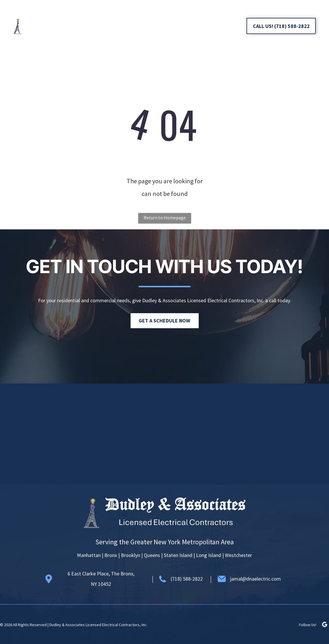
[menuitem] (143, 16)
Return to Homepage (165, 218)
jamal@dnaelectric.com (255, 579)
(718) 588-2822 (187, 579)
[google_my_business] (232, 27)
